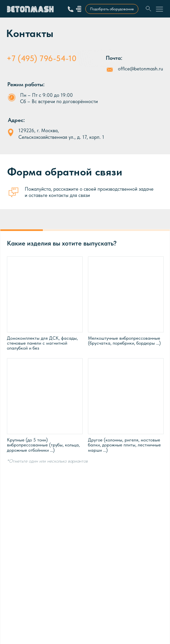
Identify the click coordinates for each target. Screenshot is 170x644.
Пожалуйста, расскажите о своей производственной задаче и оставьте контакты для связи (89, 192)
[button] (79, 9)
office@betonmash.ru (141, 69)
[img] (149, 9)
